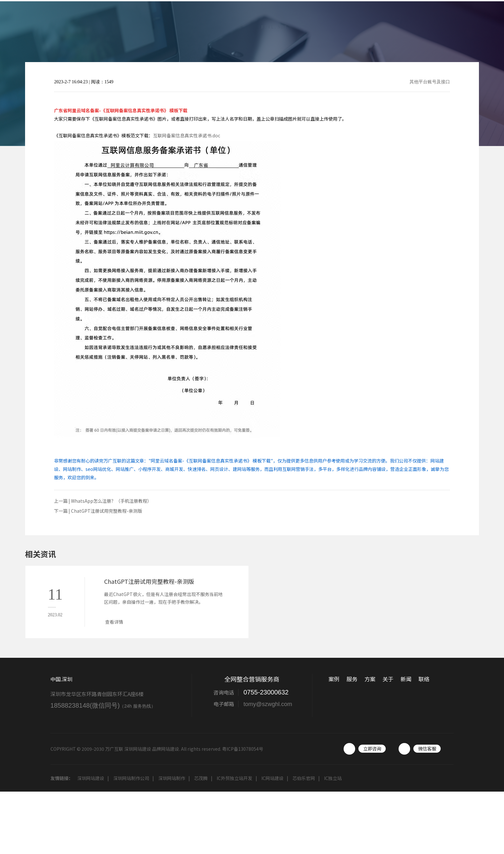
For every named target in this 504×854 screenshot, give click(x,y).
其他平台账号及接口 (430, 82)
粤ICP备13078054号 (243, 749)
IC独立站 (333, 778)
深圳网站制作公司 (131, 778)
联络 (476, 21)
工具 (450, 21)
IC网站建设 (272, 778)
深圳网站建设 (91, 778)
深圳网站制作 (172, 778)
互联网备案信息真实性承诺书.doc (187, 135)
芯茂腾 (201, 778)
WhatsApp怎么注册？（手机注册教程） (111, 501)
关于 (399, 21)
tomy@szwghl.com (268, 704)
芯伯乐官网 (304, 778)
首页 (296, 21)
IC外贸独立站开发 (234, 778)
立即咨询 (372, 748)
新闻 (425, 21)
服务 (347, 21)
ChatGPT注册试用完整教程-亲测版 (107, 511)
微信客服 (427, 748)
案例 (322, 21)
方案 (373, 21)
